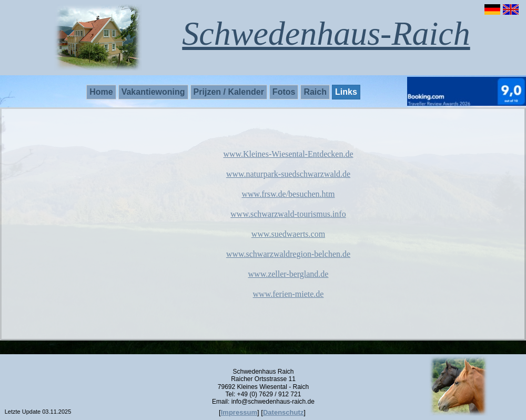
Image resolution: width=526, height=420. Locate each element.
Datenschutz (283, 412)
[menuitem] (102, 92)
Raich (315, 92)
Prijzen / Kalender (229, 92)
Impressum (239, 412)
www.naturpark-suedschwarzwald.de (288, 174)
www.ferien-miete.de (289, 294)
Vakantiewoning (153, 92)
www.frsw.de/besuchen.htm (289, 194)
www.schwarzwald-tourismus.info (288, 214)
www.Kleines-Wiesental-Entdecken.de (288, 154)
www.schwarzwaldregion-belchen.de (288, 254)
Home (101, 92)
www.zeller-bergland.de (289, 274)
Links (346, 92)
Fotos (284, 92)
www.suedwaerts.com (288, 234)
